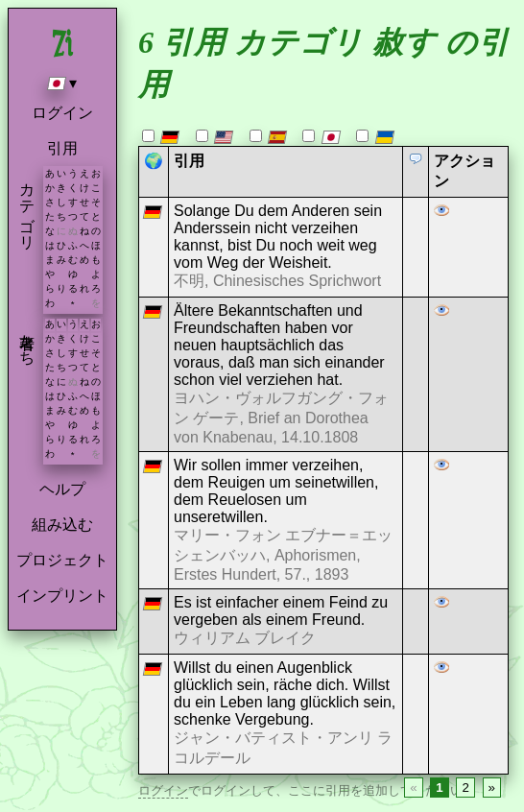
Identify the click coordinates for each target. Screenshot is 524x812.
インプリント (62, 596)
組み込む (62, 525)
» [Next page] (492, 788)
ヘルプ (62, 489)
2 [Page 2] (465, 788)
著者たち (27, 341)
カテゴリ (27, 207)
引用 (62, 148)
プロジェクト (62, 560)
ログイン (62, 113)
